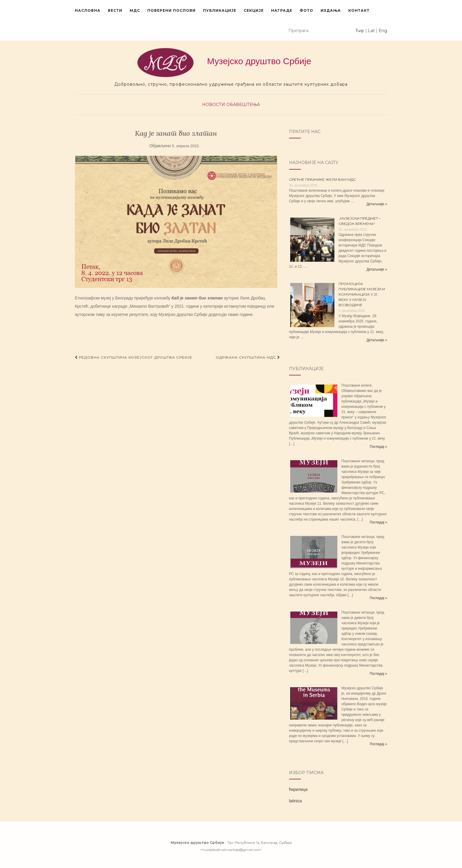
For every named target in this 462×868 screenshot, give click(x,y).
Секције (254, 10)
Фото (306, 10)
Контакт (359, 10)
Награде (282, 10)
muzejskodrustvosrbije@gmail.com (231, 850)
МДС (135, 10)
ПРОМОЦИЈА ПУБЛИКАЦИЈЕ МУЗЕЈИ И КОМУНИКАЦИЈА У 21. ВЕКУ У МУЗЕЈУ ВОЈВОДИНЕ (362, 294)
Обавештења (243, 105)
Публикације (220, 10)
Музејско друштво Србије (224, 63)
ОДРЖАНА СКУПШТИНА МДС (248, 357)
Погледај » (378, 447)
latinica (296, 801)
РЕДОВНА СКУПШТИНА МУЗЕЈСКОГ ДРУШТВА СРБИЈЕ (134, 357)
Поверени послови (171, 10)
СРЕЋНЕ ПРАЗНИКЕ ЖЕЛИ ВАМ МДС (322, 179)
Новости (214, 105)
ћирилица (298, 789)
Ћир (360, 31)
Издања (331, 10)
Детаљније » (377, 204)
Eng (383, 31)
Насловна (88, 10)
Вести (115, 10)
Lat (371, 31)
